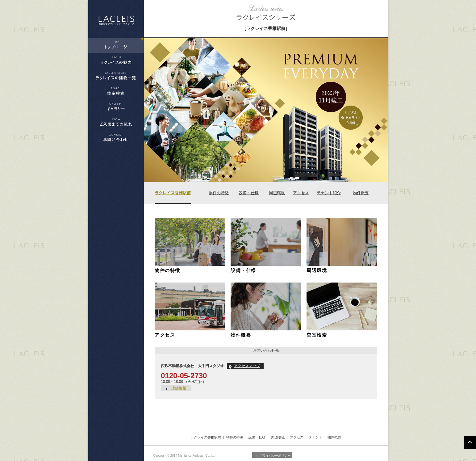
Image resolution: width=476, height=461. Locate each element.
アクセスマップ (247, 366)
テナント (315, 437)
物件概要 (361, 193)
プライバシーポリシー (275, 456)
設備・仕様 (249, 193)
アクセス (301, 193)
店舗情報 (179, 388)
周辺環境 (277, 193)
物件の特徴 (219, 193)
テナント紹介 (329, 193)
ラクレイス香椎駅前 (173, 193)
